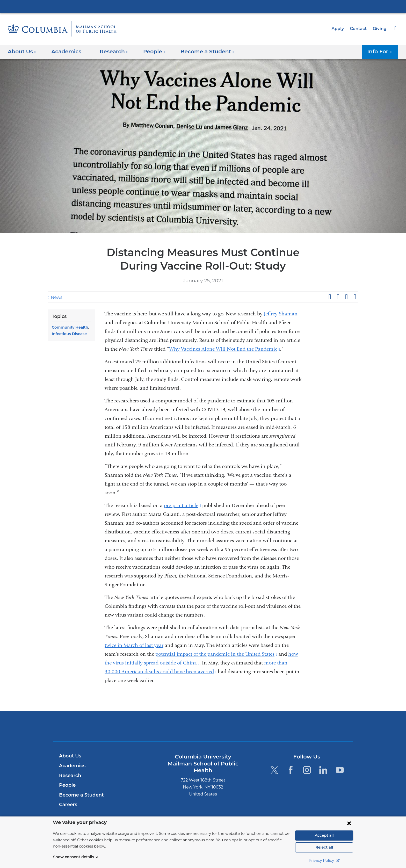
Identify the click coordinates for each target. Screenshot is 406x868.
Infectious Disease (68, 334)
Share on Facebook (330, 297)
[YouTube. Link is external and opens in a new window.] (340, 770)
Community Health (68, 327)
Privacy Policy (324, 860)
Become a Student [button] (199, 52)
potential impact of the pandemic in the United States (216, 654)
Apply (340, 29)
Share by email (355, 297)
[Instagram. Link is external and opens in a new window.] (307, 770)
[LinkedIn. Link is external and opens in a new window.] (324, 770)
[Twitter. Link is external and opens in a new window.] (274, 770)
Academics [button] (66, 52)
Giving (380, 29)
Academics (71, 766)
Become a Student (79, 795)
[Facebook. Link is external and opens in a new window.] (291, 770)
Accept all (324, 835)
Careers (68, 805)
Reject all (324, 847)
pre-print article (182, 505)
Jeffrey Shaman (281, 314)
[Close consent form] (349, 823)
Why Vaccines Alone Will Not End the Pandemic (224, 349)
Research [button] (110, 52)
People (67, 785)
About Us (69, 756)
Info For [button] (381, 52)
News (56, 297)
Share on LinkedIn (346, 297)
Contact (360, 29)
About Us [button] (22, 52)
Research (70, 776)
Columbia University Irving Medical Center (203, 6)
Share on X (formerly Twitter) (338, 297)
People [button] (149, 52)
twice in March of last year (134, 645)
